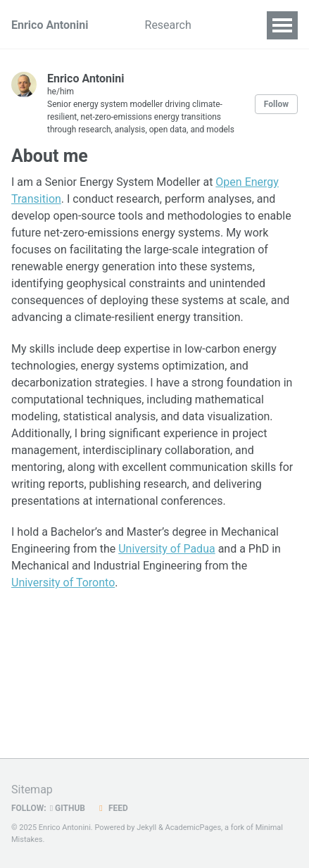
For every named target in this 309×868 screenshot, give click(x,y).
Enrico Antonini (50, 25)
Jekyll (146, 828)
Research (168, 25)
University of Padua (167, 549)
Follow (276, 104)
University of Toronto (63, 583)
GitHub (68, 808)
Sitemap (32, 790)
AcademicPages (194, 828)
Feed (112, 808)
